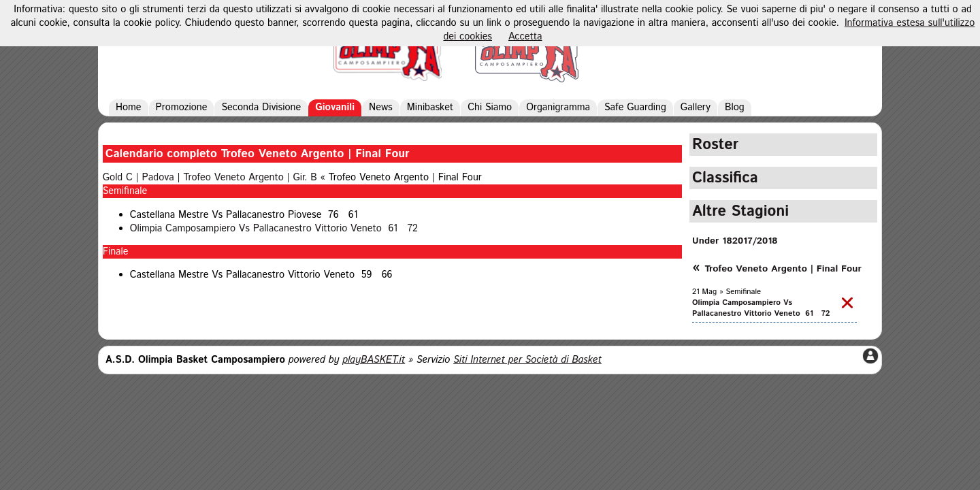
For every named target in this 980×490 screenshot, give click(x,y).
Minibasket (430, 108)
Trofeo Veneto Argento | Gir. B (250, 178)
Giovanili (335, 108)
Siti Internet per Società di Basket (527, 360)
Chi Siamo (490, 108)
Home (129, 108)
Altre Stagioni (740, 211)
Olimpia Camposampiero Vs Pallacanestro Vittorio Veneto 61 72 (274, 229)
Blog (735, 108)
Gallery (696, 108)
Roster (715, 145)
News (381, 108)
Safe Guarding (635, 108)
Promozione (182, 108)
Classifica (725, 178)
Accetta (525, 37)
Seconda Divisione (261, 108)
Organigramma (558, 108)
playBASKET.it (374, 360)
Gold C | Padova (138, 178)
